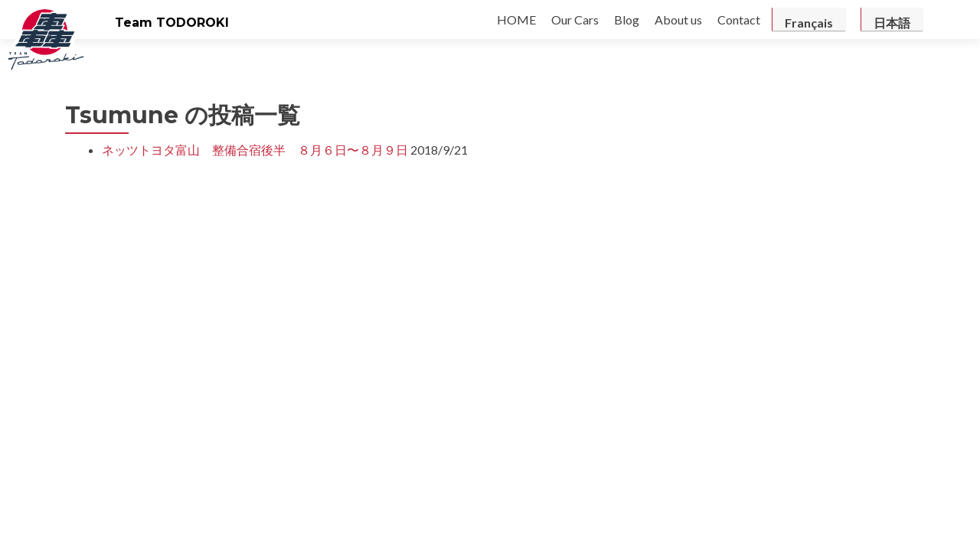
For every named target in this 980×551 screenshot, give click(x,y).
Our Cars (575, 20)
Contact (739, 20)
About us (678, 20)
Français (809, 23)
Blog (627, 20)
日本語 (892, 23)
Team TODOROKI (172, 23)
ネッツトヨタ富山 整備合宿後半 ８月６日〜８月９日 (255, 150)
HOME (516, 20)
